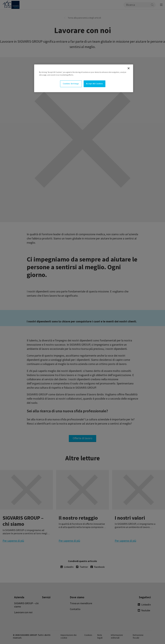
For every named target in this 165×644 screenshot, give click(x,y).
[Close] (129, 68)
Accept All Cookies (95, 84)
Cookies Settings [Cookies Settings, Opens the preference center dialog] (71, 84)
